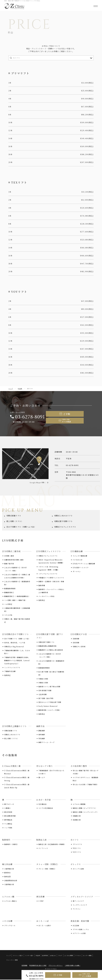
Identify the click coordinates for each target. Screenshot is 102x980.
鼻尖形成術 (8, 812)
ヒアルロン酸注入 (11, 901)
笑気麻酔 (42, 739)
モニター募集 (87, 956)
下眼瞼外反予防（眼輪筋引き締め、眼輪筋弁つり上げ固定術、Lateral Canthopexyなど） (17, 661)
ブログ (60, 956)
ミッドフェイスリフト (12, 668)
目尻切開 (76, 643)
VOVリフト (77, 852)
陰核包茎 (7, 877)
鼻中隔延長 (8, 820)
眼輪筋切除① (9, 593)
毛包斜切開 (42, 695)
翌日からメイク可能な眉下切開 (50, 703)
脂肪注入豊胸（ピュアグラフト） (85, 809)
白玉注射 (76, 926)
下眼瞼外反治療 (10, 672)
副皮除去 (7, 873)
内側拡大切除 (43, 683)
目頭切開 (76, 639)
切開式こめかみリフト (63, 516)
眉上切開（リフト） (15, 522)
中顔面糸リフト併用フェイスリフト (51, 578)
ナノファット (43, 849)
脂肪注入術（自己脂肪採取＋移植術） (52, 845)
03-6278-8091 (36, 976)
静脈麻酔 (42, 731)
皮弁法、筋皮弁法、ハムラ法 (15, 643)
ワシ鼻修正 (8, 824)
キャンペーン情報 (12, 960)
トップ (11, 389)
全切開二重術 (9, 556)
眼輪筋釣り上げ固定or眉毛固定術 (51, 650)
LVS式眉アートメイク (81, 568)
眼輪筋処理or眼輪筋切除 (47, 646)
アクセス (78, 956)
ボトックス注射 (78, 869)
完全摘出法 (42, 805)
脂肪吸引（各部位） (11, 845)
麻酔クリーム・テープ (46, 743)
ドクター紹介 (29, 956)
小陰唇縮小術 (9, 869)
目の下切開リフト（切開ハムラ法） (21, 527)
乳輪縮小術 (77, 816)
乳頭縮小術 (77, 820)
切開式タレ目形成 (79, 647)
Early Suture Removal (48, 707)
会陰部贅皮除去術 (11, 881)
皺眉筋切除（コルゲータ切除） (50, 710)
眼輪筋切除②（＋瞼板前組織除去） (17, 597)
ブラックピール (10, 926)
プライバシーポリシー (56, 966)
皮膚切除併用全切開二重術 (14, 560)
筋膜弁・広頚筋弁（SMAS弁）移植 (51, 582)
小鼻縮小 (7, 809)
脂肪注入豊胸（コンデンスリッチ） (86, 812)
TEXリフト (77, 849)
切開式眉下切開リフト (63, 522)
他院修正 (42, 601)
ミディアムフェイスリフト (48, 574)
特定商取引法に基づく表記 (38, 966)
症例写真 (45, 956)
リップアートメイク (80, 905)
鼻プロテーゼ (9, 805)
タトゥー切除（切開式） (47, 869)
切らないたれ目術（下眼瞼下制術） (86, 785)
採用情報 (24, 966)
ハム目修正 (8, 605)
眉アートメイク (78, 901)
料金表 (20, 389)
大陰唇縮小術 (9, 885)
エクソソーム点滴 (79, 934)
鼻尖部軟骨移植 (10, 816)
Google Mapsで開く (38, 483)
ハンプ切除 (8, 828)
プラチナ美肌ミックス (81, 930)
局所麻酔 (42, 735)
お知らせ (53, 956)
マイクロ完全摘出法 (46, 809)
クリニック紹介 (18, 956)
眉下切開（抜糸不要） (46, 699)
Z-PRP (41, 901)
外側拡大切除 (43, 679)
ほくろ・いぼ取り (45, 926)
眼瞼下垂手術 (9, 564)
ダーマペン (77, 572)
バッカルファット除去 (46, 597)
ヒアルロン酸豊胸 (79, 805)
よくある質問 (69, 956)
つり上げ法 (8, 615)
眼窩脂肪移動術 (10, 589)
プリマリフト (78, 845)
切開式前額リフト (14, 516)
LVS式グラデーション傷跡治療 (84, 564)
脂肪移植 (42, 586)
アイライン (77, 909)
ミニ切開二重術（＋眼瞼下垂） (16, 601)
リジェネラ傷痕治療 (80, 556)
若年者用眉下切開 (45, 691)
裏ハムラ (42, 778)
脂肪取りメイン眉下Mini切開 (49, 687)
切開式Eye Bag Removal (14, 647)
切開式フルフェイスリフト (65, 527)
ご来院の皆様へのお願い (73, 966)
